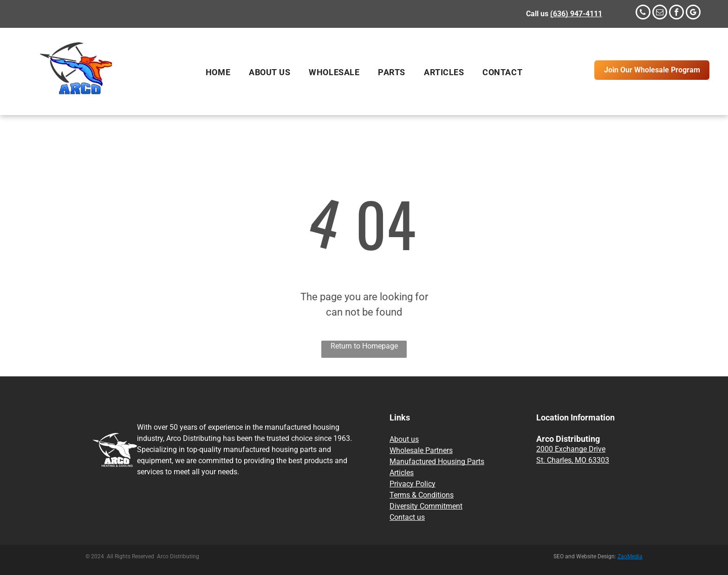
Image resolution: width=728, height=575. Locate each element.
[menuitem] (218, 72)
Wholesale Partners (421, 450)
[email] (660, 13)
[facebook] (676, 13)
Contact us (407, 517)
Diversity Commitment (426, 506)
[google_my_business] (693, 13)
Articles (402, 473)
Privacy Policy (413, 484)
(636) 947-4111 (576, 14)
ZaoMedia (630, 556)
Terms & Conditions (422, 495)
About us (404, 439)
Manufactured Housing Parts (437, 462)
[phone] (643, 13)
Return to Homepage (364, 346)
